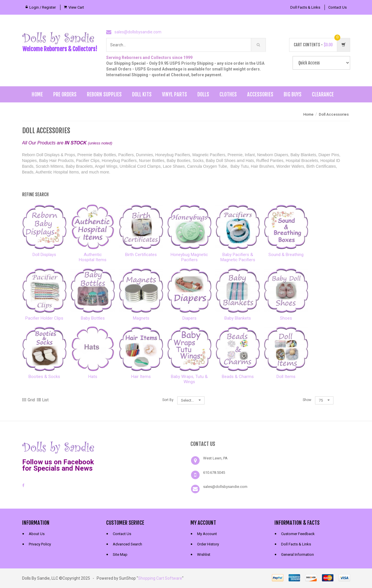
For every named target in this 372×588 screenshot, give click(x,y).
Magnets (141, 318)
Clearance (323, 94)
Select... (191, 400)
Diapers (189, 318)
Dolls (203, 94)
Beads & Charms (238, 377)
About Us (37, 534)
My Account (207, 534)
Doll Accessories (334, 114)
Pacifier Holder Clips (44, 318)
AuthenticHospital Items (93, 257)
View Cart (76, 7)
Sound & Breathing (286, 255)
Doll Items (286, 377)
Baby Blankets (238, 318)
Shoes (286, 318)
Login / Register (43, 7)
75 (324, 400)
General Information (297, 554)
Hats (93, 377)
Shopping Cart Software (160, 578)
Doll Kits (142, 94)
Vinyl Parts (174, 94)
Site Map (120, 554)
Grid (28, 400)
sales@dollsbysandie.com (138, 32)
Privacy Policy (40, 544)
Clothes (228, 94)
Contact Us (337, 7)
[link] (144, 447)
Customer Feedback (298, 534)
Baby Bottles (93, 318)
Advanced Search (127, 544)
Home (37, 94)
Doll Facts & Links (305, 7)
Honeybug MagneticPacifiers (189, 257)
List (43, 400)
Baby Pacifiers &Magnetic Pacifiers (238, 257)
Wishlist (204, 554)
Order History (208, 544)
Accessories (260, 94)
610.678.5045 (214, 472)
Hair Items (141, 377)
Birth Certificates (141, 255)
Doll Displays (44, 255)
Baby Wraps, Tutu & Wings (189, 379)
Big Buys (293, 94)
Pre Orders (65, 94)
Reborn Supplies (104, 94)
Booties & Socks (44, 377)
